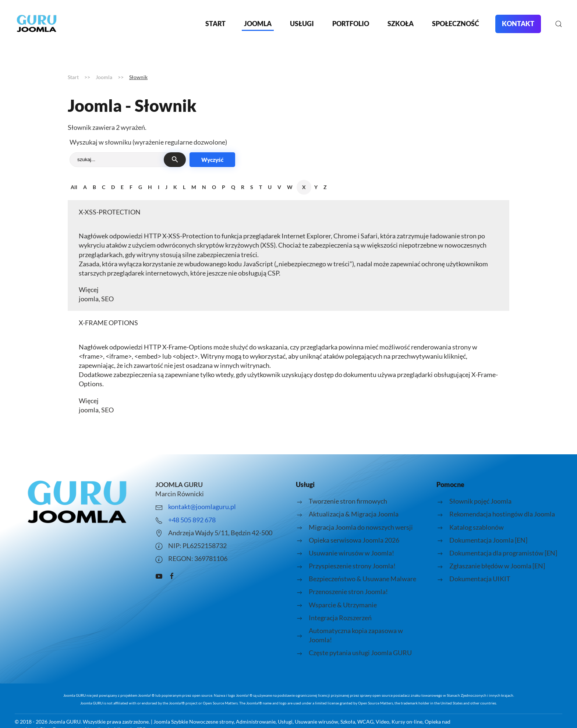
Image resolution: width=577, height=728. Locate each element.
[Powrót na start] (37, 24)
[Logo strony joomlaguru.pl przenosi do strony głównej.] (78, 502)
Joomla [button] (258, 24)
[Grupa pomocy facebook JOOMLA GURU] (172, 575)
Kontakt (518, 24)
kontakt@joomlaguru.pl (202, 507)
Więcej (89, 290)
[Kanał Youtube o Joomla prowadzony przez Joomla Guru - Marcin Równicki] (159, 575)
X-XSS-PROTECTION (110, 212)
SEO (107, 299)
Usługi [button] (302, 24)
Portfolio (351, 24)
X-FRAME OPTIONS (108, 323)
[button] (559, 24)
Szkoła (401, 24)
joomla (89, 299)
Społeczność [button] (456, 24)
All (74, 187)
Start (215, 24)
